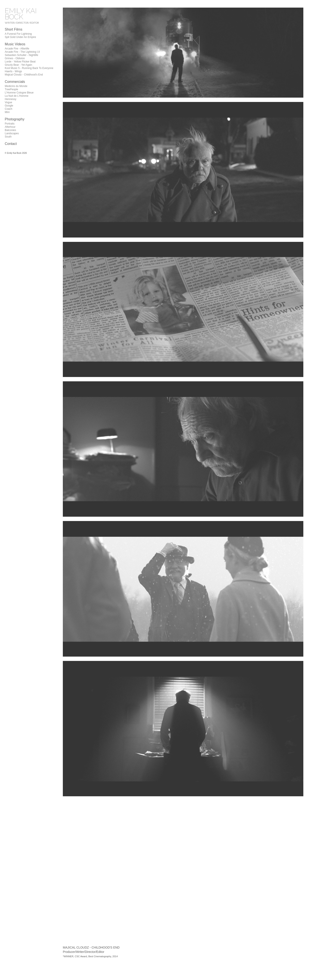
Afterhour (10, 127)
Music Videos (15, 44)
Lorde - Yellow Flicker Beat (20, 62)
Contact (11, 144)
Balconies (10, 130)
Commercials (15, 82)
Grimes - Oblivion (15, 58)
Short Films (14, 29)
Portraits (10, 124)
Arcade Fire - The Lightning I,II (22, 52)
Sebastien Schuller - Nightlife (21, 55)
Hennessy (11, 99)
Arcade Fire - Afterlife (17, 49)
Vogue (8, 102)
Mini (7, 112)
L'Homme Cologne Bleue (19, 93)
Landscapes (12, 133)
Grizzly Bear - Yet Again (18, 65)
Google (9, 106)
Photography (15, 119)
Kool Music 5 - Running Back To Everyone (29, 68)
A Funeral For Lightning (18, 34)
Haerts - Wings (13, 71)
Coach (9, 109)
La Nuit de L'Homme (17, 96)
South (8, 137)
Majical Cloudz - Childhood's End (24, 75)
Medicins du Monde (16, 86)
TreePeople (11, 89)
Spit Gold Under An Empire (20, 37)
